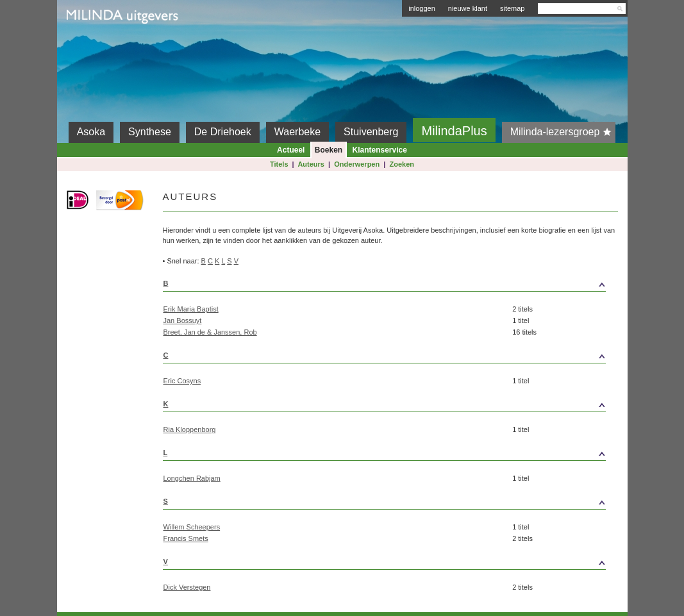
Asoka (91, 132)
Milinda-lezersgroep (563, 132)
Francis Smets (186, 538)
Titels (279, 164)
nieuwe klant (468, 8)
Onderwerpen (357, 164)
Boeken (329, 150)
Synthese (150, 132)
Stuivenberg (371, 132)
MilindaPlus (454, 131)
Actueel (291, 150)
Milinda (93, 46)
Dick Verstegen (187, 587)
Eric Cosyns (182, 381)
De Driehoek (223, 132)
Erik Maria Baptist (191, 309)
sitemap (513, 8)
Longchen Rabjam (192, 478)
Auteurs (311, 164)
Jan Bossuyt (183, 320)
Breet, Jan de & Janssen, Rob (210, 332)
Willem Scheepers (192, 527)
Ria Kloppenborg (190, 429)
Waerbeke (297, 132)
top (559, 283)
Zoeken (402, 164)
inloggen (422, 8)
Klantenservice (380, 150)
